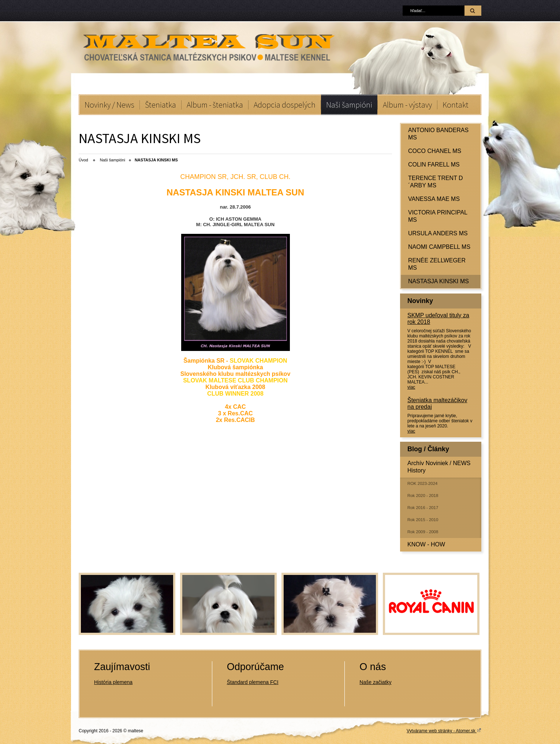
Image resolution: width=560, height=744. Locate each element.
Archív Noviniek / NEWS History (439, 467)
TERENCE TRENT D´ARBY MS (436, 182)
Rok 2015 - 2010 (423, 520)
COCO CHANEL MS (435, 151)
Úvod (83, 160)
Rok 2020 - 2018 (423, 496)
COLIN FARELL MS (434, 164)
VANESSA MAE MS (434, 199)
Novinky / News (109, 105)
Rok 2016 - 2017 (423, 508)
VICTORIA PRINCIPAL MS (438, 216)
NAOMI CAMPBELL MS (439, 247)
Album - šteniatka (215, 105)
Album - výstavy (407, 105)
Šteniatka (160, 105)
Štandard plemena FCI (253, 682)
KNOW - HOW (426, 544)
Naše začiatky (375, 682)
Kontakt (456, 105)
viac (411, 387)
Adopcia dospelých (285, 105)
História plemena (113, 682)
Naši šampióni (349, 105)
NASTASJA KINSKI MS (438, 281)
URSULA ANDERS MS (438, 233)
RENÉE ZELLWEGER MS (437, 264)
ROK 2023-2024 (422, 483)
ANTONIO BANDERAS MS (438, 134)
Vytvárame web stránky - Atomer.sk (444, 730)
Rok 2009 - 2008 (423, 532)
